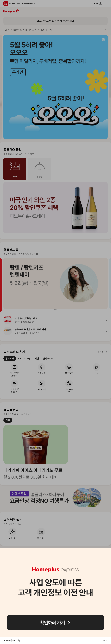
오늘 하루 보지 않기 (13, 640)
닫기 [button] (105, 640)
